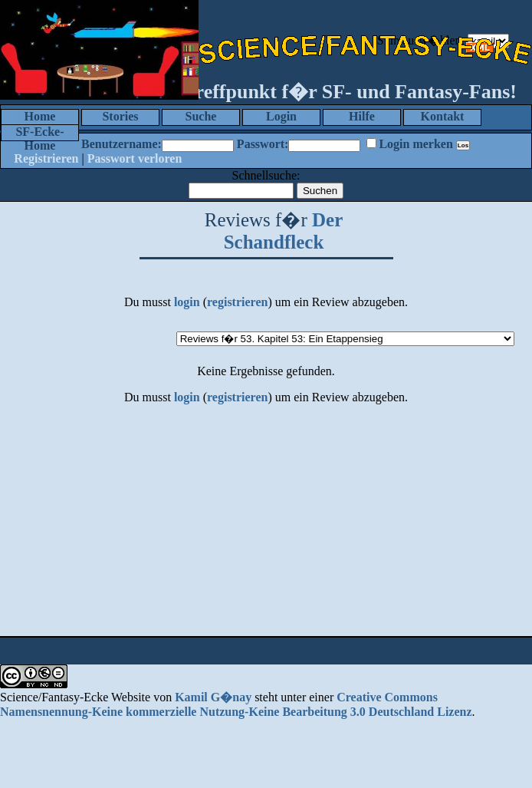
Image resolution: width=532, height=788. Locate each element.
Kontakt (443, 116)
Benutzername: (122, 144)
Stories (120, 116)
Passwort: (263, 144)
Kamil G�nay (213, 697)
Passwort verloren (135, 158)
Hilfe (362, 116)
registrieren (237, 302)
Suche (201, 116)
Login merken (415, 144)
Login (281, 116)
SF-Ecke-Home (39, 133)
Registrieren (46, 158)
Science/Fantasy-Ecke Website (75, 697)
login (187, 302)
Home (40, 116)
